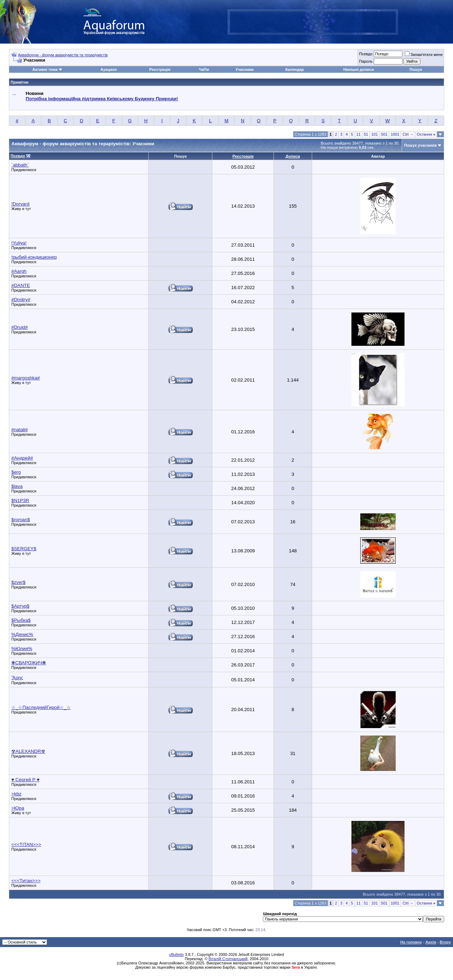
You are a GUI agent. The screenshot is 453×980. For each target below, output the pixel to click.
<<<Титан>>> (26, 881)
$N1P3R (20, 500)
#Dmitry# (21, 300)
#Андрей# (22, 458)
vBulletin (177, 954)
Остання (426, 134)
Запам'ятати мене (424, 55)
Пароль (366, 61)
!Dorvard (20, 204)
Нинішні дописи (359, 69)
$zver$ (18, 582)
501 (384, 134)
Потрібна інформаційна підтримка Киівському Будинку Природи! (102, 99)
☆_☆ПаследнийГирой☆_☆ (41, 707)
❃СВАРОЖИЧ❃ (29, 663)
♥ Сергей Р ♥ (25, 780)
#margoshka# (26, 378)
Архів (431, 942)
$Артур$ (20, 606)
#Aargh (19, 271)
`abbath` (20, 165)
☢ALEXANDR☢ (28, 751)
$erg (16, 472)
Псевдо (366, 54)
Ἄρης (17, 678)
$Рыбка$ (21, 620)
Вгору (445, 942)
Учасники (245, 69)
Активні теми (45, 69)
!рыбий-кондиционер (34, 257)
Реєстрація (160, 69)
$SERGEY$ (24, 549)
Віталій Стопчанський (228, 959)
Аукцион (109, 69)
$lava (17, 486)
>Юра (18, 808)
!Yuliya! (19, 243)
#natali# (20, 430)
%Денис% (22, 634)
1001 (395, 134)
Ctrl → (408, 134)
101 (374, 134)
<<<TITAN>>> (26, 844)
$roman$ (21, 520)
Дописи (293, 156)
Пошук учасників (420, 145)
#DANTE (21, 285)
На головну (411, 942)
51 (366, 134)
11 (359, 134)
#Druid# (20, 327)
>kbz (16, 794)
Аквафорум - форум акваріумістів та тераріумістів (63, 55)
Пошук (416, 69)
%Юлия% (22, 649)
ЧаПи (204, 69)
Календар (294, 69)
